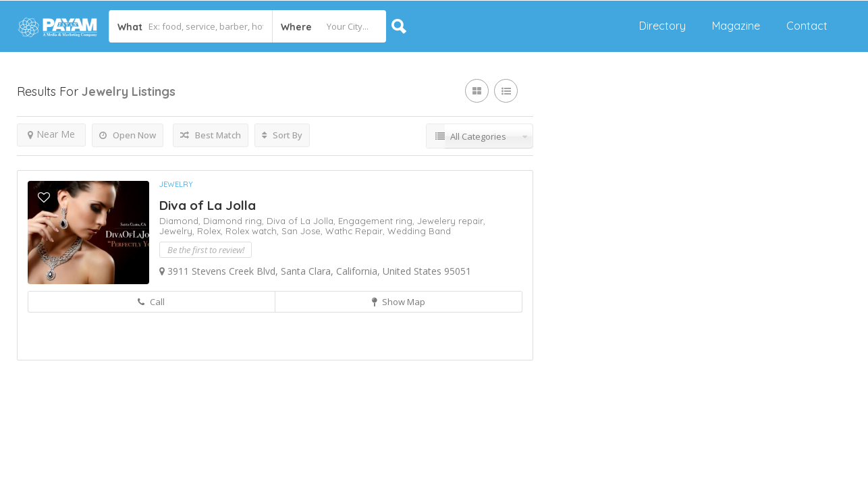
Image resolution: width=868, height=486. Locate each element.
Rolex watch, (253, 231)
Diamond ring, (235, 221)
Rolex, (211, 231)
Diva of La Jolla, (302, 221)
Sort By (282, 135)
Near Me (51, 134)
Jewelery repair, (451, 221)
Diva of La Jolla (208, 205)
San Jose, (303, 231)
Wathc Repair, (356, 231)
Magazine (736, 26)
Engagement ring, (378, 221)
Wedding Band (419, 231)
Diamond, (181, 221)
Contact (807, 26)
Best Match (211, 135)
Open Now (128, 135)
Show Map (399, 302)
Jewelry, (178, 231)
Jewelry (176, 184)
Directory (662, 26)
